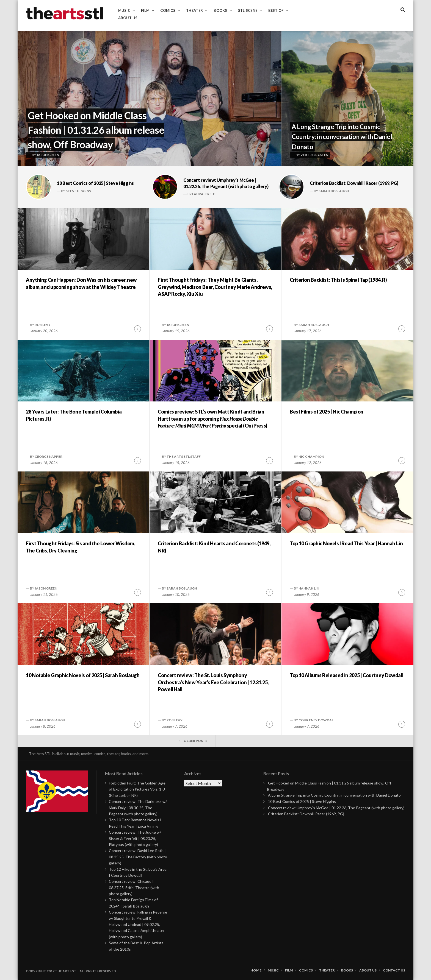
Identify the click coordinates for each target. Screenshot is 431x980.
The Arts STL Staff (184, 457)
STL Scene (248, 11)
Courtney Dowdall (317, 720)
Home (256, 970)
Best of (276, 11)
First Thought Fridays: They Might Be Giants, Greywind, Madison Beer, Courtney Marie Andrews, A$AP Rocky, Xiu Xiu (215, 287)
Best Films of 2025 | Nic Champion (327, 412)
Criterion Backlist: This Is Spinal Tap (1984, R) (338, 280)
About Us (128, 18)
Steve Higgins (78, 191)
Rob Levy (43, 325)
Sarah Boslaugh (334, 191)
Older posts (195, 741)
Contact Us (394, 970)
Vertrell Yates (314, 155)
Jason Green (48, 155)
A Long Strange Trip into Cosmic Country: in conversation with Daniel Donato (342, 137)
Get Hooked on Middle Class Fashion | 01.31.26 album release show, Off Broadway (96, 130)
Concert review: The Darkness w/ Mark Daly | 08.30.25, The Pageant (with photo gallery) (138, 808)
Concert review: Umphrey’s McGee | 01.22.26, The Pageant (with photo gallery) (336, 808)
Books (220, 11)
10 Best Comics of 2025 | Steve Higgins (95, 183)
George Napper (49, 457)
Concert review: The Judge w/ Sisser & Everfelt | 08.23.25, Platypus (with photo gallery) (135, 838)
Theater (194, 11)
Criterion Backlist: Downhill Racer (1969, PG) (354, 183)
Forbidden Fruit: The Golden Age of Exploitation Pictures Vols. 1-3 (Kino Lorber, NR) (137, 789)
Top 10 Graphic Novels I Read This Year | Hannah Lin (346, 543)
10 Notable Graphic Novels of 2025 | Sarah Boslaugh (83, 675)
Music (124, 11)
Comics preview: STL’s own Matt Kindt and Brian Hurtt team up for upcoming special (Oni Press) (213, 418)
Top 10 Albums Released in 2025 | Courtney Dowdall (346, 675)
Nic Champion (311, 457)
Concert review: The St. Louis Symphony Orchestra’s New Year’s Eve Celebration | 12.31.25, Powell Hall (213, 682)
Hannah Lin (309, 588)
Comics (168, 11)
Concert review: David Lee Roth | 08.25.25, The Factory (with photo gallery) (138, 857)
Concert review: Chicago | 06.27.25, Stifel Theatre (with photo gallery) (134, 887)
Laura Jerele (204, 194)
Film (145, 11)
